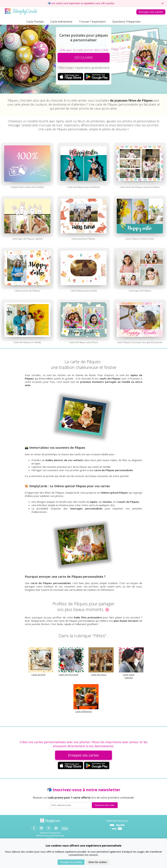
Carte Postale (35, 22)
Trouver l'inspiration (92, 22)
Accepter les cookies (71, 862)
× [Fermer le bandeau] (162, 3)
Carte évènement (61, 22)
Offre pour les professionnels (50, 836)
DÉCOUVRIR (83, 58)
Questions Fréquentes (126, 22)
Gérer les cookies (98, 862)
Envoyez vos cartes (151, 12)
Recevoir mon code (105, 805)
